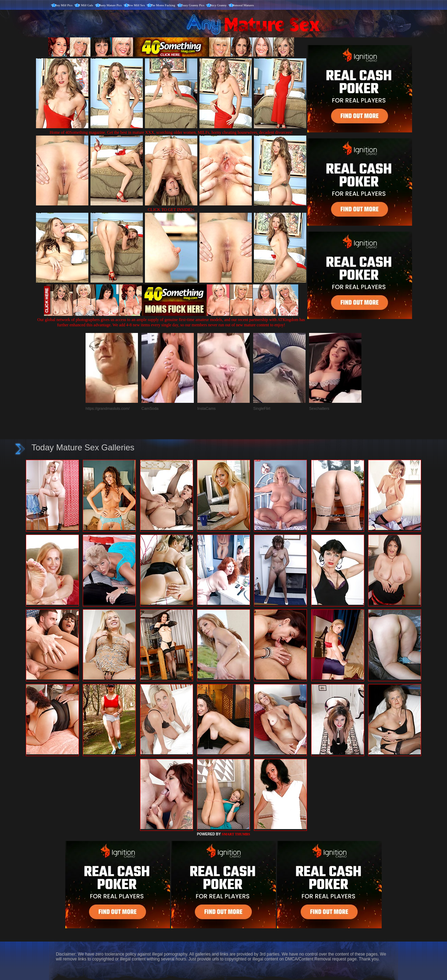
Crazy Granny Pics (192, 5)
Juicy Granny (218, 5)
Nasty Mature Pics (110, 5)
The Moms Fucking (163, 5)
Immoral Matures (243, 5)
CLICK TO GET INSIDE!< (171, 210)
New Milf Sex (136, 5)
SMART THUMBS (236, 834)
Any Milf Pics (64, 5)
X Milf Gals (86, 5)
